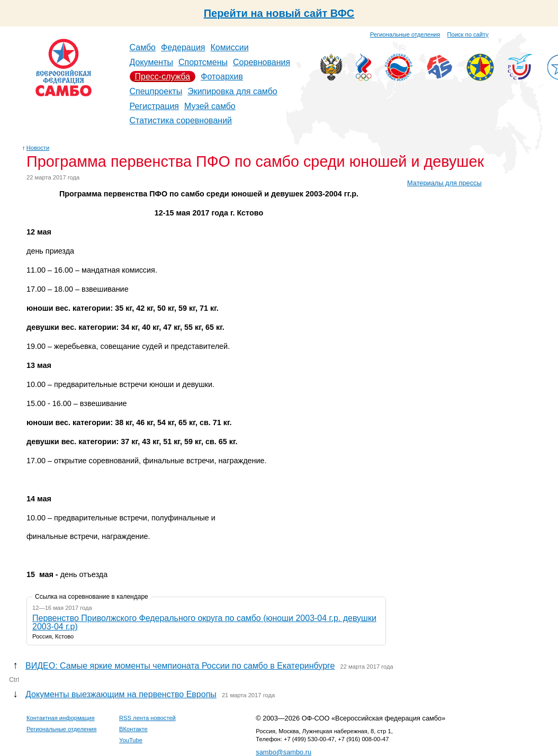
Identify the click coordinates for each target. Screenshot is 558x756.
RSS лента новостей (147, 718)
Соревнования (262, 62)
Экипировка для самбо (232, 91)
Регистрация (155, 106)
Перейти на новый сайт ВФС (279, 13)
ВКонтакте (133, 729)
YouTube (131, 740)
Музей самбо (210, 106)
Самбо (143, 47)
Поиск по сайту (468, 34)
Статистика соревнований (181, 120)
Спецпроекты (156, 91)
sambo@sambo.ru (283, 752)
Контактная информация (61, 718)
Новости (38, 148)
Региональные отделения (405, 34)
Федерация (183, 47)
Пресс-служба (163, 76)
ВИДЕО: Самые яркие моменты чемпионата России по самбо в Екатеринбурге (180, 666)
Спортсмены (203, 62)
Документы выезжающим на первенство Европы (121, 694)
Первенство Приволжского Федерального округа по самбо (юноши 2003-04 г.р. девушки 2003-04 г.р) (204, 622)
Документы (151, 62)
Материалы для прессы (444, 183)
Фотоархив (222, 76)
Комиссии (230, 47)
